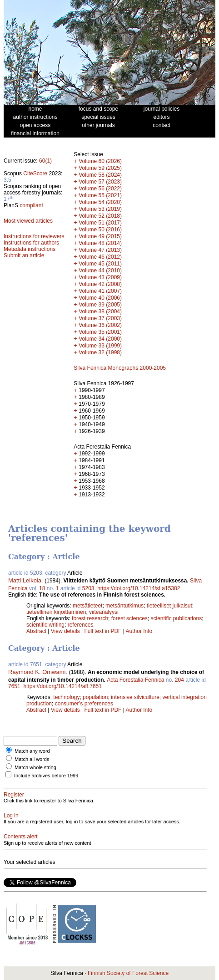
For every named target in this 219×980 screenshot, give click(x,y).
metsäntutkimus (124, 606)
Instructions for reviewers (34, 236)
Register (14, 795)
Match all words (32, 759)
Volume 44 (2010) (100, 271)
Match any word (32, 751)
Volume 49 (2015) (100, 236)
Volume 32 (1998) (100, 352)
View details (66, 631)
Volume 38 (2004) (100, 311)
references (81, 625)
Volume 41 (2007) (100, 291)
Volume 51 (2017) (100, 223)
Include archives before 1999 (46, 776)
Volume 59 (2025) (100, 168)
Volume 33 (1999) (100, 346)
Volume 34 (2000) (100, 339)
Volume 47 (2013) (100, 250)
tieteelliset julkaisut (169, 606)
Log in (11, 816)
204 (179, 680)
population (95, 697)
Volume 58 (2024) (100, 175)
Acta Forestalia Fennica (135, 680)
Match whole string (35, 767)
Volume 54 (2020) (100, 202)
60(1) (45, 161)
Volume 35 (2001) (100, 332)
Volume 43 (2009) (100, 277)
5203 (88, 588)
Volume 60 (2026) (100, 161)
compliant (31, 205)
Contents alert (21, 837)
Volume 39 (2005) (100, 305)
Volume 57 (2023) (100, 182)
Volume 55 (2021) (100, 195)
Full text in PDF (103, 631)
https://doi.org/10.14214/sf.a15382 (139, 588)
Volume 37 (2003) (100, 318)
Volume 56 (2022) (100, 189)
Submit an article (24, 255)
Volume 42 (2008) (100, 284)
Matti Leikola (25, 580)
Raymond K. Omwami (37, 672)
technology (66, 697)
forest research (90, 618)
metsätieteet (87, 606)
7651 (14, 686)
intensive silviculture (135, 697)
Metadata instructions (30, 249)
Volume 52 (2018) (100, 216)
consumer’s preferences (84, 704)
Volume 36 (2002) (100, 325)
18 (42, 588)
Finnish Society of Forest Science (128, 973)
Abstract (36, 631)
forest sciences (129, 618)
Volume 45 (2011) (100, 264)
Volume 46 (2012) (100, 257)
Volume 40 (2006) (100, 298)
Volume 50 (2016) (100, 230)
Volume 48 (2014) (100, 243)
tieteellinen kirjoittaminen (56, 612)
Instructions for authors (31, 243)
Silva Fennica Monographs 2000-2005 (120, 368)
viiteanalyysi (104, 612)
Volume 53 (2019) (100, 209)
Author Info (139, 631)
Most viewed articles (28, 221)
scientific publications (176, 618)
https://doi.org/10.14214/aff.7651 (62, 686)
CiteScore (35, 174)
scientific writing (45, 625)
